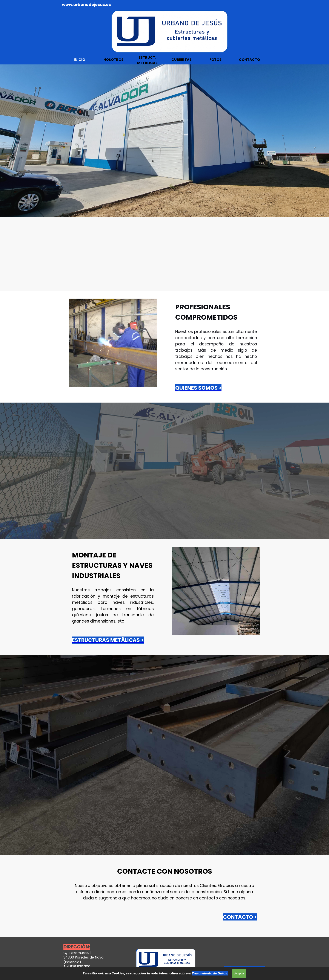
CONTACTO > (240, 917)
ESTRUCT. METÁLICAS (147, 60)
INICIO (79, 60)
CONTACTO (249, 60)
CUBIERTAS (181, 60)
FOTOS (215, 60)
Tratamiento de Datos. (210, 973)
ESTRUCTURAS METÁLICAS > (108, 640)
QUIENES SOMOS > (198, 388)
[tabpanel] (100, 5)
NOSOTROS (113, 60)
